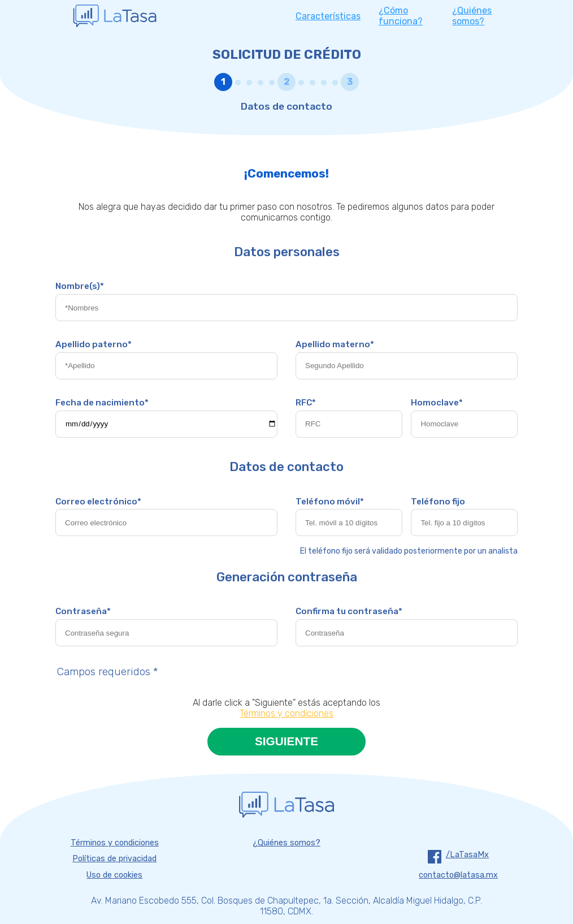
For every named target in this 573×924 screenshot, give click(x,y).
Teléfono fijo (438, 502)
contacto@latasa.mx (458, 875)
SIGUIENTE (286, 741)
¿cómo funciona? (401, 16)
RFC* (306, 403)
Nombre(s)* (80, 286)
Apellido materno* (335, 344)
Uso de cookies (114, 875)
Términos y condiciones (286, 713)
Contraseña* (83, 611)
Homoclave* (437, 403)
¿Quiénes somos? (286, 843)
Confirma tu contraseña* (349, 611)
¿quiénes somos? (472, 16)
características (328, 16)
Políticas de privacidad (114, 859)
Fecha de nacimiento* (102, 403)
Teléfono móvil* (330, 502)
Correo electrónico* (98, 502)
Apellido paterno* (94, 344)
